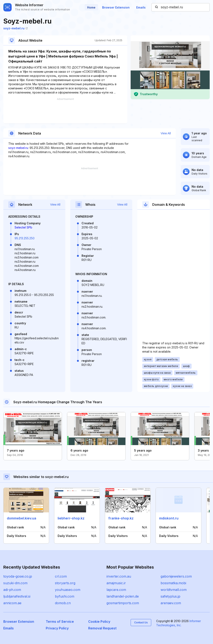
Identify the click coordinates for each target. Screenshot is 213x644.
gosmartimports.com (123, 603)
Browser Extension (116, 7)
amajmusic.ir (116, 583)
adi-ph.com (12, 590)
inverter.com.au (119, 576)
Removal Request (102, 628)
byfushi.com (65, 596)
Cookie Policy (99, 622)
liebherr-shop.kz (71, 518)
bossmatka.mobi (173, 583)
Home (91, 7)
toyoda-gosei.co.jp (18, 576)
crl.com (61, 576)
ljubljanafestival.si (17, 596)
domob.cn (63, 603)
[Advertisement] (65, 111)
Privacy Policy (57, 628)
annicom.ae (12, 603)
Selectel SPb (23, 227)
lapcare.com (116, 590)
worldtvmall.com (174, 590)
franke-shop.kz (121, 518)
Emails (141, 7)
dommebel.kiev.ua (22, 518)
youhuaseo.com (68, 590)
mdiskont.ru (169, 518)
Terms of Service (60, 622)
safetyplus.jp (170, 596)
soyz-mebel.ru (15, 28)
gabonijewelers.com (176, 576)
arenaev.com (171, 603)
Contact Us (141, 622)
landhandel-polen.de (123, 596)
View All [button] (166, 133)
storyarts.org (65, 583)
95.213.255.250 (25, 238)
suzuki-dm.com (15, 583)
